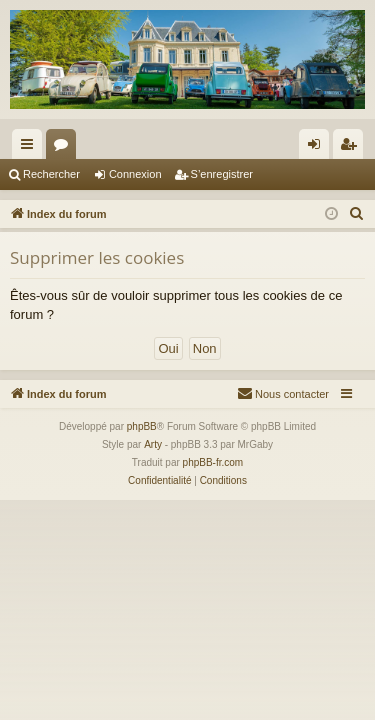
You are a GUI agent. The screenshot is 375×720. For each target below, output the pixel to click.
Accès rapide (31, 148)
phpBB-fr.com (213, 462)
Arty (153, 444)
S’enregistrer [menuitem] (352, 148)
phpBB (142, 426)
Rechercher (51, 174)
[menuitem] (357, 214)
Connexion (135, 174)
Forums (65, 148)
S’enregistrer (222, 174)
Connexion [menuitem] (318, 148)
